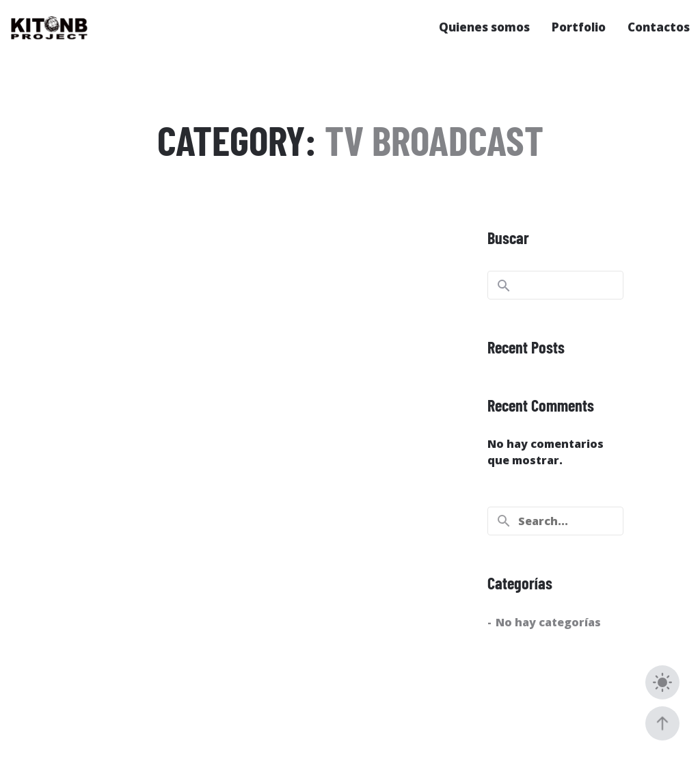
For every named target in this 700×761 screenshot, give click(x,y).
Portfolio (579, 27)
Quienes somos (484, 27)
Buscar (508, 238)
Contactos (659, 27)
